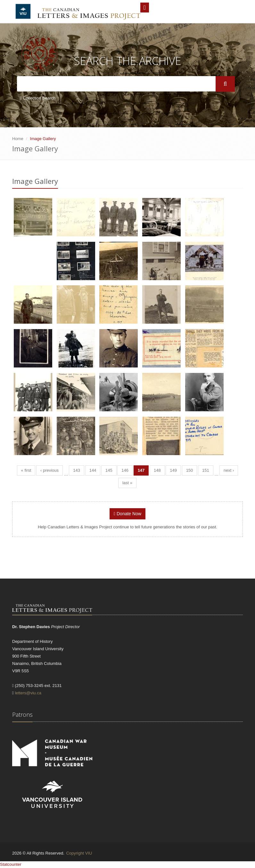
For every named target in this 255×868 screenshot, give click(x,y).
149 (173, 470)
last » (127, 483)
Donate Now (128, 514)
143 (77, 470)
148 (157, 470)
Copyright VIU (79, 853)
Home (18, 139)
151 (206, 470)
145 (109, 470)
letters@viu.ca (28, 693)
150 (190, 470)
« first (26, 470)
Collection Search (38, 98)
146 (125, 470)
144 (93, 470)
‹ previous (49, 470)
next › (229, 470)
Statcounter (11, 864)
